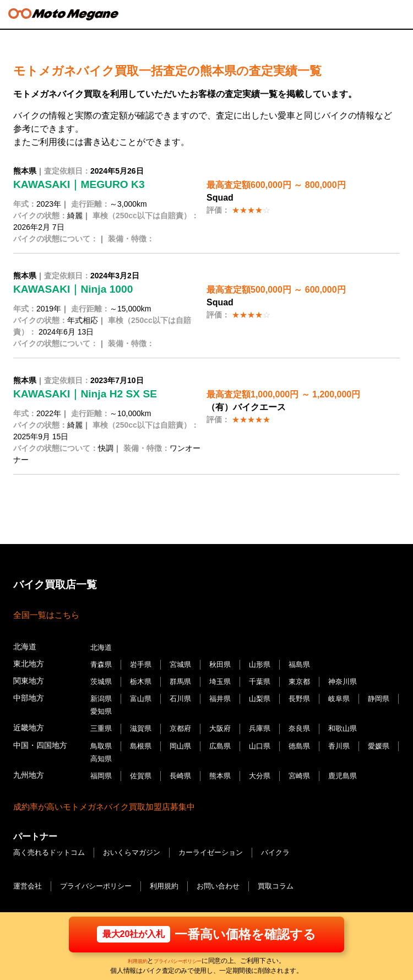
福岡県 (102, 770)
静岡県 (102, 708)
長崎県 (184, 770)
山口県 (267, 741)
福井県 (226, 697)
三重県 (102, 725)
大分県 (267, 770)
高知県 (143, 753)
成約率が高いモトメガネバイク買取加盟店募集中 (110, 800)
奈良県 (308, 725)
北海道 (102, 647)
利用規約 (130, 961)
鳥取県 (102, 741)
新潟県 (102, 697)
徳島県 (308, 741)
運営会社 (29, 879)
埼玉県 (226, 680)
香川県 (350, 741)
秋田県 (226, 664)
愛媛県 (102, 753)
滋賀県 (143, 725)
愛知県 (143, 708)
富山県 (143, 697)
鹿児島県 (354, 770)
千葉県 (267, 680)
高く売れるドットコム (52, 846)
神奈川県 (354, 680)
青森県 (102, 664)
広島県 (226, 741)
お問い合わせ (230, 879)
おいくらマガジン (139, 846)
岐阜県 (350, 697)
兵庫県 (267, 725)
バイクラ (291, 846)
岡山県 (184, 741)
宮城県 (184, 664)
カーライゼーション (223, 846)
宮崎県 (308, 770)
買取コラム (290, 879)
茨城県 (102, 680)
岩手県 (143, 664)
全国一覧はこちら (48, 615)
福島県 (308, 664)
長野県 (308, 697)
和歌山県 (354, 725)
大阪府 (226, 725)
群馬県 (184, 680)
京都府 (184, 725)
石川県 (184, 697)
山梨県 (267, 697)
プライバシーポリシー (181, 961)
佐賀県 (143, 770)
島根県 (143, 741)
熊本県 (226, 770)
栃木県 (143, 680)
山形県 (267, 664)
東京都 (308, 680)
